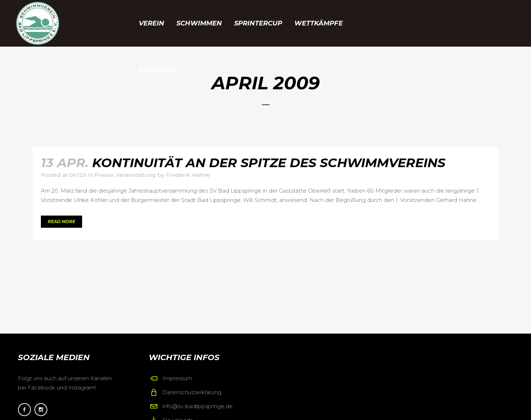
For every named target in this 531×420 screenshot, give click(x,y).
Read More (61, 221)
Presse (104, 175)
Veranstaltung (136, 175)
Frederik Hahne (188, 175)
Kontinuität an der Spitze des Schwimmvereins (269, 163)
